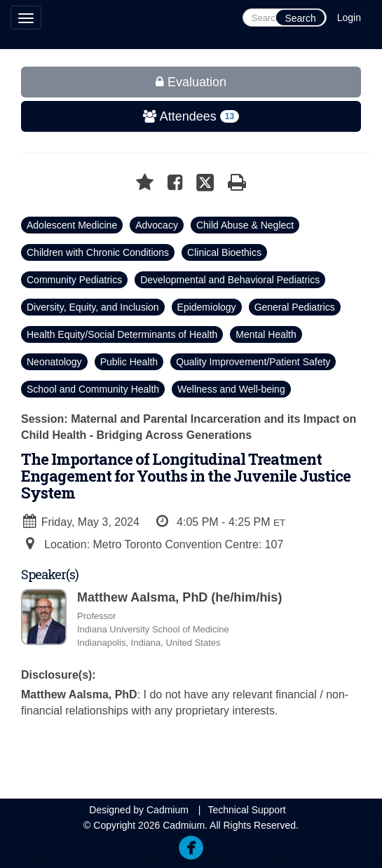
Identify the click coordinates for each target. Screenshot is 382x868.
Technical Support (246, 810)
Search (300, 18)
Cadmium (168, 810)
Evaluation (191, 82)
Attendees (131, 116)
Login (349, 18)
